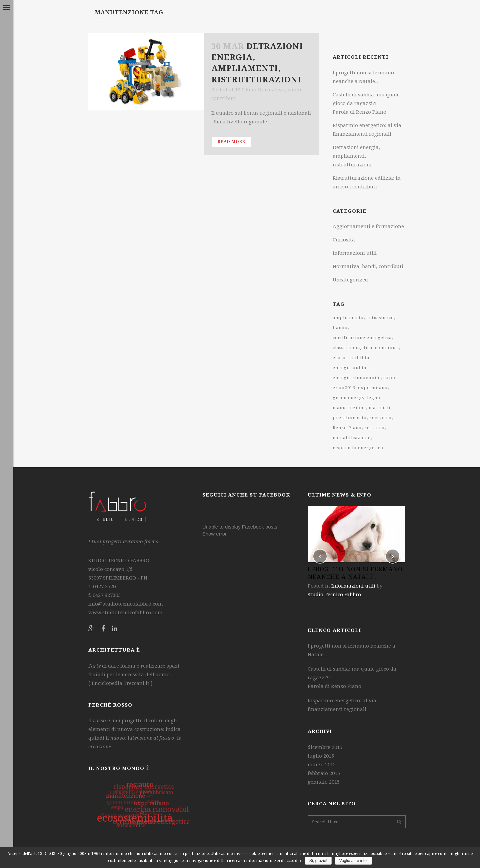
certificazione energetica (362, 338)
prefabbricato (350, 418)
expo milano (373, 388)
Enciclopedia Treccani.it (120, 683)
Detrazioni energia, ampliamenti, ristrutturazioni (356, 156)
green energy (348, 398)
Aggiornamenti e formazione (368, 226)
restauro (374, 428)
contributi (387, 348)
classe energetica (352, 348)
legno (374, 398)
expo (389, 378)
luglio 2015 (321, 756)
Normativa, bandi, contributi (368, 266)
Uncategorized (350, 280)
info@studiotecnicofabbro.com (126, 604)
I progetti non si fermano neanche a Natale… (351, 650)
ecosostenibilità (351, 358)
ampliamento (348, 318)
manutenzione (349, 408)
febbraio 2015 (324, 773)
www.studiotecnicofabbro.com (125, 613)
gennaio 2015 (324, 782)
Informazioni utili (355, 253)
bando (340, 328)
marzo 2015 (322, 765)
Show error (214, 534)
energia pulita (349, 368)
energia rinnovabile (357, 378)
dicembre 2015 (325, 747)
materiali (379, 408)
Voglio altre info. (353, 861)
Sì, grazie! (318, 861)
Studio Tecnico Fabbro (334, 595)
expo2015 (344, 388)
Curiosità (344, 240)
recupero (380, 418)
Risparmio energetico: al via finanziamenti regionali (342, 705)
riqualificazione (352, 438)
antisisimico (380, 318)
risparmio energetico (358, 448)
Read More (231, 142)
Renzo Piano (347, 428)
